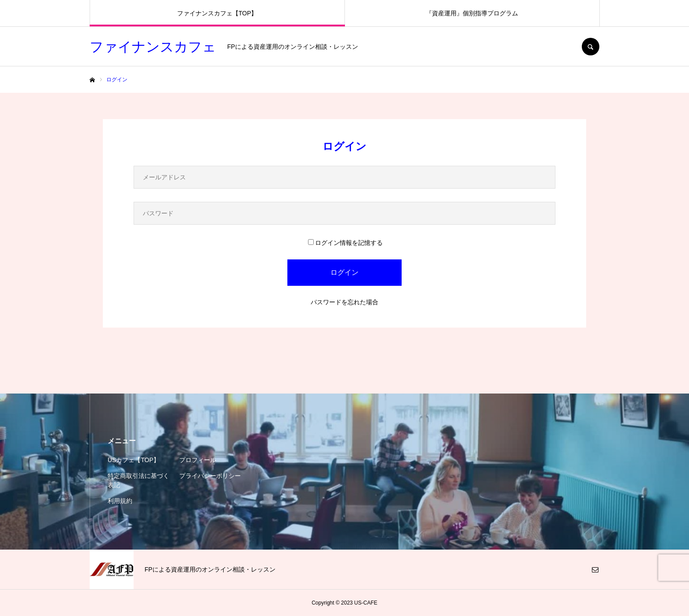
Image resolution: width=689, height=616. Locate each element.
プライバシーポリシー (210, 476)
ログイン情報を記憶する (345, 243)
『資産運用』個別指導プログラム (472, 13)
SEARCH (591, 47)
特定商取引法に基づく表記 (138, 480)
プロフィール (198, 460)
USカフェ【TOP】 (134, 460)
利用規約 (120, 501)
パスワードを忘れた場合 (344, 302)
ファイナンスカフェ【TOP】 (217, 13)
